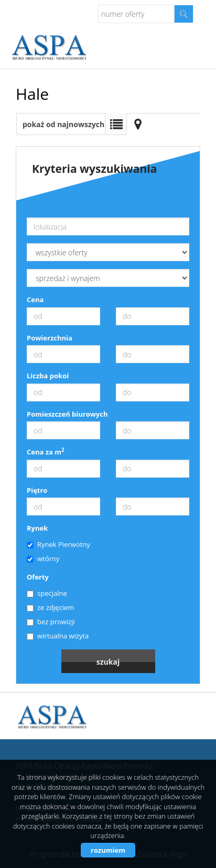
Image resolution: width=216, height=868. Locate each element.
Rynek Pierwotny (58, 544)
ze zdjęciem (50, 607)
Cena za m (46, 452)
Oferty (38, 577)
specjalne (47, 593)
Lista (116, 124)
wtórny (43, 559)
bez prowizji (51, 622)
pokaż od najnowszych (63, 124)
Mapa (138, 124)
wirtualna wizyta (58, 636)
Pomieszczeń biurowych (67, 414)
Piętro (37, 490)
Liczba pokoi (48, 376)
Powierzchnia (50, 338)
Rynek (37, 528)
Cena (35, 299)
